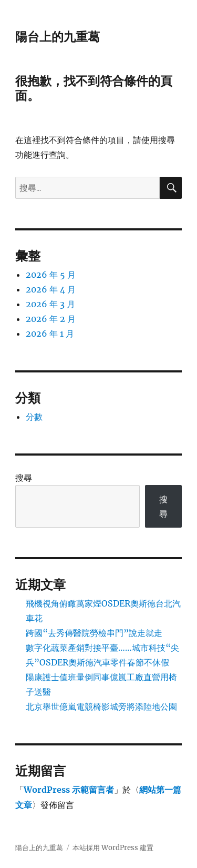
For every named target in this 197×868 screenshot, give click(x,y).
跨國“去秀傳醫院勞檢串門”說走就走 (94, 633)
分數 (34, 417)
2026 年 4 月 (51, 289)
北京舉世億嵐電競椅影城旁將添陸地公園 (101, 706)
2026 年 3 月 (50, 304)
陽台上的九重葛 (58, 37)
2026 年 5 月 (51, 275)
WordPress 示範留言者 (69, 790)
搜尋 (24, 478)
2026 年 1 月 (50, 334)
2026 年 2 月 (51, 319)
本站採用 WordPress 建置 (113, 848)
